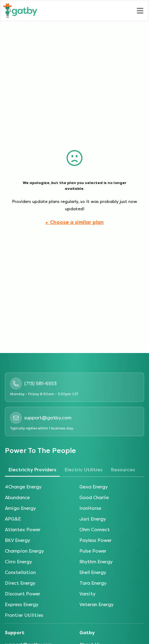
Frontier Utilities (24, 615)
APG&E (13, 519)
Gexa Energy (94, 487)
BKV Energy (17, 540)
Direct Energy (20, 583)
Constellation (20, 572)
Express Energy (22, 605)
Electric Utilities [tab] (84, 470)
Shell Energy (93, 572)
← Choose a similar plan (74, 222)
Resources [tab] (123, 470)
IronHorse (90, 508)
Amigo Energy (20, 508)
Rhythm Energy (96, 562)
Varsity (87, 594)
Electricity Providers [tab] (32, 470)
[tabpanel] (74, 551)
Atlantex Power (23, 530)
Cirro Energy (18, 562)
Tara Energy (93, 583)
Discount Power (23, 594)
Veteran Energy (96, 605)
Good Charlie (94, 498)
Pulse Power (93, 551)
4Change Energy (23, 487)
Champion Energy (24, 551)
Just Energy (93, 519)
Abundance (17, 498)
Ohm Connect (95, 530)
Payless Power (96, 540)
